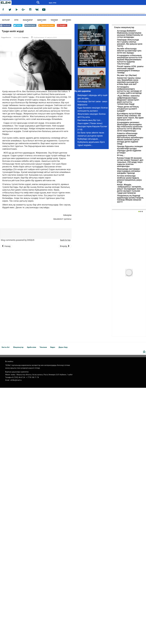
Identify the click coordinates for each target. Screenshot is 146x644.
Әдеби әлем (42, 21)
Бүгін (16, 20)
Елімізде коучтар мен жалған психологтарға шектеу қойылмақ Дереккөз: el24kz (90, 86)
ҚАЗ (50, 3)
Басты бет (6, 20)
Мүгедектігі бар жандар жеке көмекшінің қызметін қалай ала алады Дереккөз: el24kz (91, 63)
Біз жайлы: (9, 361)
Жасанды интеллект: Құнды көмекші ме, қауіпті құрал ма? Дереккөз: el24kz (91, 40)
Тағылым (54, 21)
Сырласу (25, 37)
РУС (55, 3)
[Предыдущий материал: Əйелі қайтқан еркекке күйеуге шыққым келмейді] (6, 246)
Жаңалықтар (28, 21)
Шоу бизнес (67, 21)
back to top (65, 240)
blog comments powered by (18, 240)
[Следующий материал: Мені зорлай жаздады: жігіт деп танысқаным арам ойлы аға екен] (65, 246)
